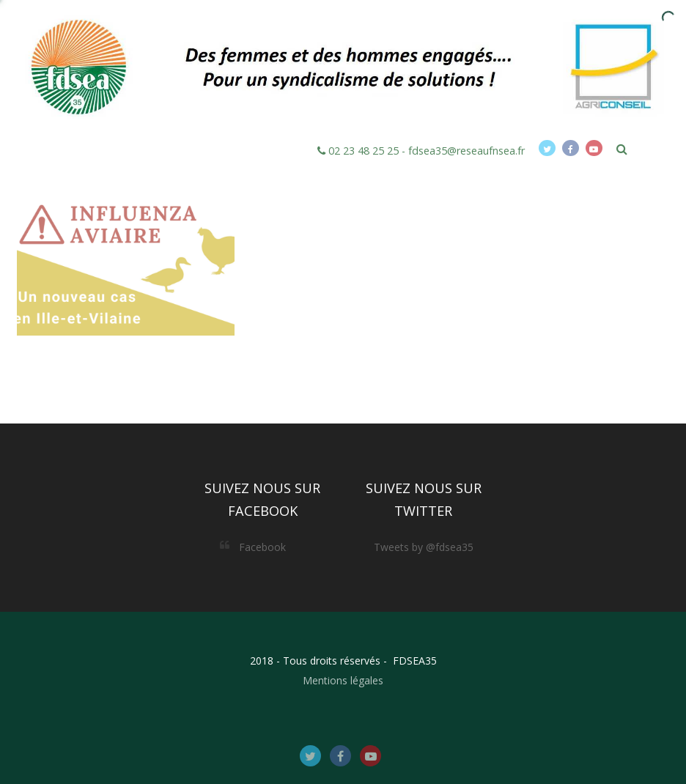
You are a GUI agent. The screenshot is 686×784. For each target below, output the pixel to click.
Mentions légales (343, 680)
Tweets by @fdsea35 (424, 547)
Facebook (262, 547)
